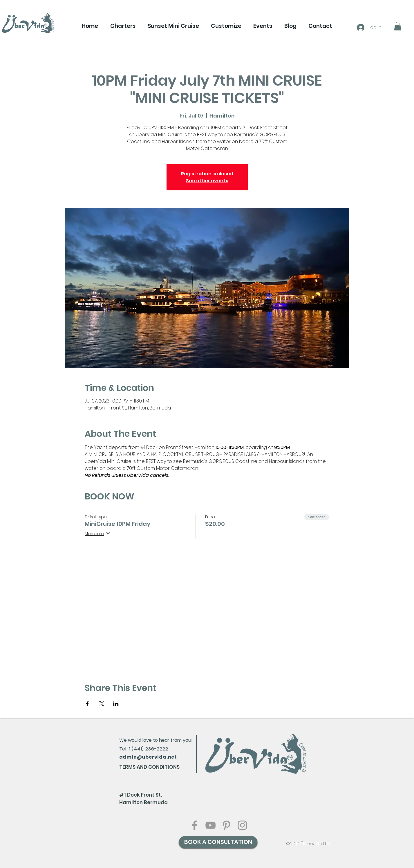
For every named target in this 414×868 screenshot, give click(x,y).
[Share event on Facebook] (87, 704)
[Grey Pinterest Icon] (226, 825)
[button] (123, 26)
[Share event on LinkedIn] (116, 704)
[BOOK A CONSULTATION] (218, 842)
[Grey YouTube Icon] (210, 825)
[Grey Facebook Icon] (195, 825)
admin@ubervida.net (148, 757)
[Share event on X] (102, 704)
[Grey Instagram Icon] (242, 825)
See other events (207, 181)
